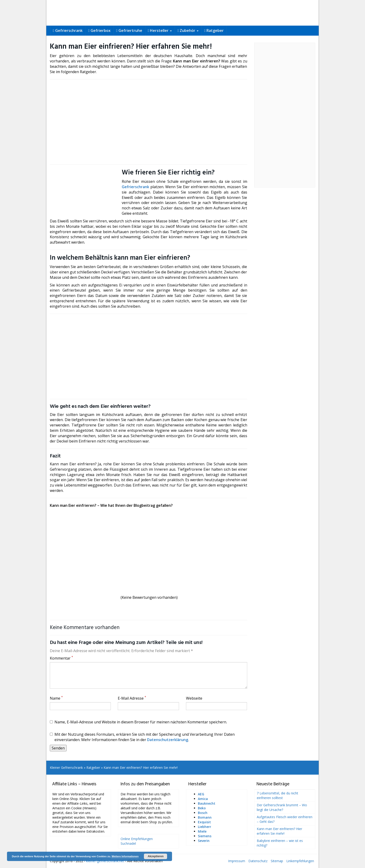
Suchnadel (128, 843)
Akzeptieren (155, 856)
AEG (201, 794)
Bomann (205, 817)
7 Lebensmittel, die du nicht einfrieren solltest (277, 795)
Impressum (237, 861)
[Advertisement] (149, 122)
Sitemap (277, 861)
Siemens (205, 836)
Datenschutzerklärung (168, 740)
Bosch (203, 813)
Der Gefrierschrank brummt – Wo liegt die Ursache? (282, 807)
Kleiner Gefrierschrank (66, 768)
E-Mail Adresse (132, 698)
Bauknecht (207, 803)
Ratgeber (93, 768)
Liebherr (204, 827)
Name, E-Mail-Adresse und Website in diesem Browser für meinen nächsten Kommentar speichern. (138, 722)
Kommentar (61, 658)
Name (56, 698)
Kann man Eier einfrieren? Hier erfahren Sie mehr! (279, 831)
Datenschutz (258, 861)
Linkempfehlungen (300, 861)
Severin (204, 841)
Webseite (194, 698)
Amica (203, 799)
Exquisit (204, 822)
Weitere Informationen (125, 856)
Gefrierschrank (135, 187)
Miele (202, 831)
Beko (202, 808)
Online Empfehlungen (137, 839)
